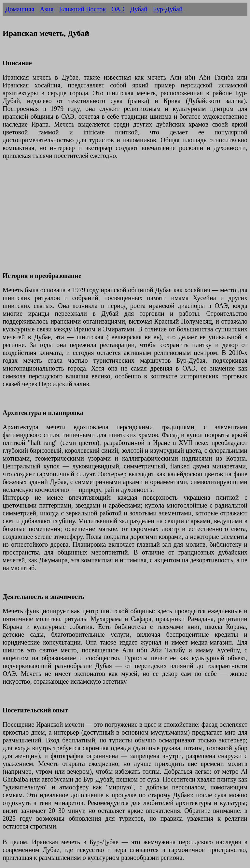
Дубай (139, 9)
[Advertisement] (125, 220)
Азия (47, 9)
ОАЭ (118, 9)
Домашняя (20, 9)
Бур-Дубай (168, 9)
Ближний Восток (82, 9)
